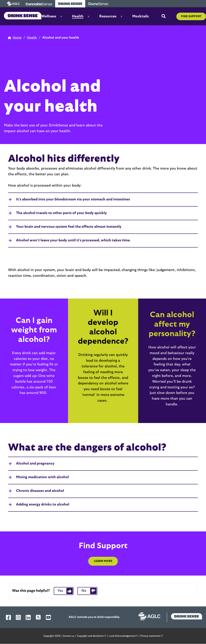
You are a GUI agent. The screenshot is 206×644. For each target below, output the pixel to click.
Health (78, 16)
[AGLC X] (38, 617)
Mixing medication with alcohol (42, 477)
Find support (191, 16)
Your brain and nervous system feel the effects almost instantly (69, 227)
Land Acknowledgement (124, 636)
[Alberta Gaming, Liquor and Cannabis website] (151, 617)
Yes (60, 591)
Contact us (68, 636)
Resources (108, 16)
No (84, 591)
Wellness (49, 16)
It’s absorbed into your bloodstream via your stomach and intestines (73, 199)
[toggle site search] (163, 16)
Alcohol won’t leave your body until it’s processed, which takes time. (73, 240)
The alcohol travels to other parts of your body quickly (61, 213)
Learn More (103, 561)
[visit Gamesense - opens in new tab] (98, 4)
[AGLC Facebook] (8, 617)
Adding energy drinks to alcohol (43, 505)
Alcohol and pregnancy (35, 464)
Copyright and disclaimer (92, 636)
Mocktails (140, 16)
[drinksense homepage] (185, 617)
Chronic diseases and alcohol (40, 491)
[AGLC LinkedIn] (28, 617)
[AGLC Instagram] (18, 617)
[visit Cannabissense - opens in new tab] (39, 4)
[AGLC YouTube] (48, 617)
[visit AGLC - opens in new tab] (13, 4)
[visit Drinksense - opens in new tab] (70, 4)
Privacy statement (152, 636)
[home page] (15, 38)
